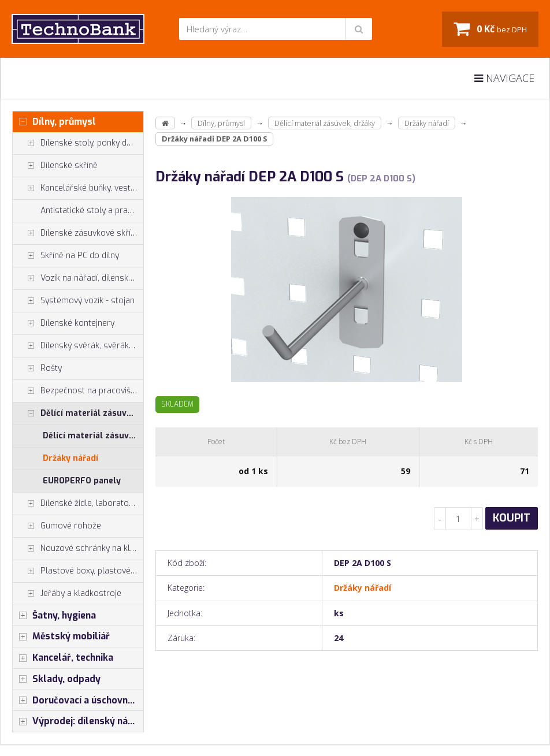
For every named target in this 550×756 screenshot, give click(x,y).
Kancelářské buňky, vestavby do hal (78, 188)
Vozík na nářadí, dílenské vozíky (78, 278)
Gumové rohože (57, 526)
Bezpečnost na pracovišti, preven (78, 391)
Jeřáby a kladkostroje (67, 594)
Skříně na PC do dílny (66, 256)
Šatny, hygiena (54, 616)
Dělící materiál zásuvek (90, 436)
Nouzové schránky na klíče (77, 549)
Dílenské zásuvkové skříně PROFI (78, 233)
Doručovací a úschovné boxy (78, 701)
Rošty (37, 368)
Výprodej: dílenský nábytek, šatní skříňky (78, 721)
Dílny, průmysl (54, 122)
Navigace (504, 78)
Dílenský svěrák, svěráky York (78, 346)
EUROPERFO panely (82, 481)
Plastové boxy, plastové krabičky (78, 571)
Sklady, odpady (57, 679)
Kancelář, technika (63, 658)
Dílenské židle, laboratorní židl (78, 504)
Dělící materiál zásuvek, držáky (78, 414)
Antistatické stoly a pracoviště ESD (92, 211)
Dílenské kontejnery (64, 323)
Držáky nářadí (70, 458)
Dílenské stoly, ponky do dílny (78, 143)
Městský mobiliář (61, 636)
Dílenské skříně (55, 166)
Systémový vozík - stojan (74, 301)
